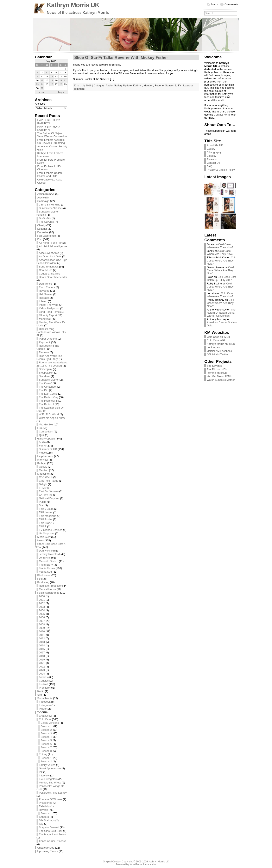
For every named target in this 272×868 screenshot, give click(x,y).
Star (41, 505)
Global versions (50, 723)
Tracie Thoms (47, 568)
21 (61, 80)
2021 (42, 663)
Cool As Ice (46, 270)
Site (40, 695)
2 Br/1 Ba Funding (50, 205)
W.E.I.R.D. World (49, 414)
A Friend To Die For (50, 243)
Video (42, 453)
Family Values (47, 765)
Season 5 (46, 740)
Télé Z (43, 526)
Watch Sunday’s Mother (221, 380)
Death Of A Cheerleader (53, 277)
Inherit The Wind (49, 305)
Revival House (48, 589)
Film (40, 239)
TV (39, 712)
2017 (42, 652)
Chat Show (46, 716)
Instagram (45, 705)
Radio (41, 691)
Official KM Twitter (217, 354)
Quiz (42, 435)
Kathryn (42, 463)
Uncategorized (46, 848)
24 (42, 84)
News (41, 540)
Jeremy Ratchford (49, 554)
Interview (43, 460)
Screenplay (46, 369)
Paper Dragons (48, 339)
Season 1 (46, 726)
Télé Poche (46, 519)
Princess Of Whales (51, 799)
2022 (42, 667)
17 (42, 80)
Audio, (110, 85)
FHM (42, 488)
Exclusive (43, 232)
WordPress (136, 864)
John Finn (45, 558)
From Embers (47, 287)
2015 (42, 649)
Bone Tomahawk (49, 267)
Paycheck (45, 342)
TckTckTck (45, 218)
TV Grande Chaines (51, 530)
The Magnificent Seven (53, 834)
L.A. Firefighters (48, 779)
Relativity (44, 806)
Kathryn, (138, 85)
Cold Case (45, 719)
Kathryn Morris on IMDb (221, 344)
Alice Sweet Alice (49, 253)
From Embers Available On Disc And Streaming (51, 141)
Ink (41, 772)
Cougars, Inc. (47, 274)
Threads (212, 159)
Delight (43, 484)
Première (44, 688)
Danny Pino (46, 551)
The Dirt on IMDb (217, 369)
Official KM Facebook (219, 351)
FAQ (209, 166)
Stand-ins (45, 376)
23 (37, 84)
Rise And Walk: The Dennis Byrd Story (49, 357)
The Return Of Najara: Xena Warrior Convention (52, 135)
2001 (42, 600)
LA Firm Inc (46, 495)
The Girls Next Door (51, 831)
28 (61, 84)
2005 (42, 614)
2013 (42, 642)
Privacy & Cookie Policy (221, 170)
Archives (40, 104)
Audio (42, 442)
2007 (42, 621)
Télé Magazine (48, 516)
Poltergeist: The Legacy (53, 793)
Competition (46, 432)
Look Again (213, 347)
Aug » (61, 92)
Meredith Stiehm (49, 561)
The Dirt (44, 390)
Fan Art (43, 446)
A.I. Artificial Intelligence (53, 246)
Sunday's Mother (49, 380)
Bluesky (211, 156)
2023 (42, 670)
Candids (44, 681)
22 (65, 80)
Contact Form (222, 115)
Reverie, (160, 85)
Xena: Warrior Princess (53, 841)
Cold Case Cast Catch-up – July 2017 (221, 278)
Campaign (43, 201)
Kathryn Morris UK (73, 5)
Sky (41, 824)
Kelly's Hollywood (49, 308)
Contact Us (213, 163)
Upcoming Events (48, 851)
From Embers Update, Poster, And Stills (50, 174)
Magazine (43, 474)
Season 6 (46, 744)
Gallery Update (46, 439)
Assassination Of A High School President (52, 261)
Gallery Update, (124, 85)
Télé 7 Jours (46, 509)
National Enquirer (49, 498)
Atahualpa (151, 864)
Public (43, 502)
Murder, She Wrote (50, 783)
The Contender (48, 387)
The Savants (46, 222)
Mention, (149, 85)
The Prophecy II (48, 401)
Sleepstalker (46, 373)
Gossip (43, 467)
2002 (42, 603)
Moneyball (45, 319)
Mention (44, 470)
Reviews (44, 352)
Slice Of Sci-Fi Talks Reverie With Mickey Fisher (121, 57)
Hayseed (44, 291)
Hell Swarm (46, 294)
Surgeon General (49, 827)
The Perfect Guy (49, 397)
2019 (42, 660)
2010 (42, 631)
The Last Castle (48, 394)
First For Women (49, 491)
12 (52, 76)
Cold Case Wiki (216, 340)
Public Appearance (48, 593)
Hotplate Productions (51, 586)
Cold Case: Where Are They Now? (220, 246)
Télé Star (44, 523)
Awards (43, 677)
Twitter (43, 709)
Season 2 (46, 730)
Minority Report (48, 315)
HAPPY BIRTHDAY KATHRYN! (49, 122)
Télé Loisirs (46, 512)
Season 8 (46, 751)
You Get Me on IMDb (219, 376)
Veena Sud (46, 572)
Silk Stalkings (47, 820)
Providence (46, 803)
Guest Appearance (50, 768)
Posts (214, 4)
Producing (43, 582)
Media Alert (44, 537)
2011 (42, 635)
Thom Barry (46, 565)
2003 (42, 607)
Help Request (45, 456)
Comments (231, 4)
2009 (42, 628)
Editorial (42, 229)
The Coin (44, 383)
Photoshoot (44, 575)
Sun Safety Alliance (50, 208)
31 (42, 88)
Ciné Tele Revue (49, 481)
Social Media (45, 698)
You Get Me (46, 424)
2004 (42, 610)
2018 (42, 656)
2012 (42, 638)
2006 (42, 617)
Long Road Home (49, 312)
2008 (42, 624)
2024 (42, 674)
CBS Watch (46, 477)
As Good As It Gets (50, 256)
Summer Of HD (48, 449)
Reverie (44, 810)
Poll (40, 579)
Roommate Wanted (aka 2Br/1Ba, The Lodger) (52, 364)
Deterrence (46, 284)
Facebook (45, 702)
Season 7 (46, 747)
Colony (43, 754)
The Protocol (47, 404)
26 (52, 84)
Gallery (211, 149)
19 (52, 80)
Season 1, (171, 85)
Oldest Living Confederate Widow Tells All (51, 332)
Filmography (214, 152)
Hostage (44, 298)
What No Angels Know (52, 418)
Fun (40, 428)
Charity (42, 225)
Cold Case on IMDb (218, 337)
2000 (42, 596)
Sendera (44, 817)
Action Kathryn (46, 194)
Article (41, 198)
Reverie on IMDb (217, 373)
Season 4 (46, 737)
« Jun (42, 92)
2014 (42, 645)
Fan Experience (47, 236)
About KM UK (215, 145)
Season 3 (46, 733)
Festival (44, 684)
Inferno (43, 301)
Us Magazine (47, 533)
